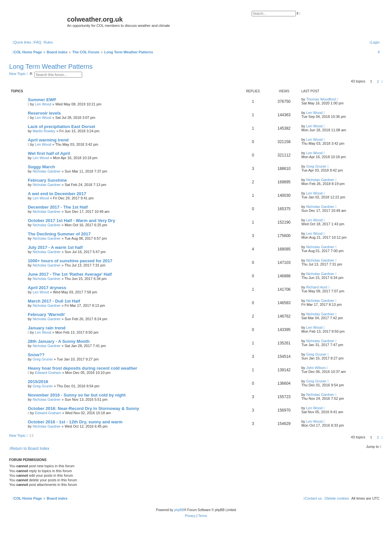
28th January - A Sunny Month (59, 341)
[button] (382, 82)
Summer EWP (42, 100)
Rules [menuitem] (48, 42)
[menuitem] (37, 42)
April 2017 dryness (47, 288)
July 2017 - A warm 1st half (55, 247)
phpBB (179, 510)
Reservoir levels (44, 113)
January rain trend (47, 328)
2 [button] (378, 82)
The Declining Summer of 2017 (59, 234)
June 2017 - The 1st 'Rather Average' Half (70, 274)
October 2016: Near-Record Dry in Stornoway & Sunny (83, 408)
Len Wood (43, 104)
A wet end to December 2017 (57, 194)
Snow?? (36, 355)
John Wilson (316, 368)
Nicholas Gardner (47, 171)
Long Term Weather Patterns (51, 66)
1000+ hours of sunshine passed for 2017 (70, 261)
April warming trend (48, 140)
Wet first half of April (49, 153)
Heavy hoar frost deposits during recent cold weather (82, 368)
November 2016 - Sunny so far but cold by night (77, 395)
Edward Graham (48, 373)
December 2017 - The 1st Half (58, 207)
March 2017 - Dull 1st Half (54, 301)
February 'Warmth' (47, 314)
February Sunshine (47, 180)
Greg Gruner (316, 166)
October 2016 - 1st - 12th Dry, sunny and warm (75, 422)
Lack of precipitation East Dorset (62, 127)
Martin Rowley (44, 131)
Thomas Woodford (321, 99)
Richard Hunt (317, 287)
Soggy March (41, 167)
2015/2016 (38, 382)
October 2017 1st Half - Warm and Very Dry (71, 221)
